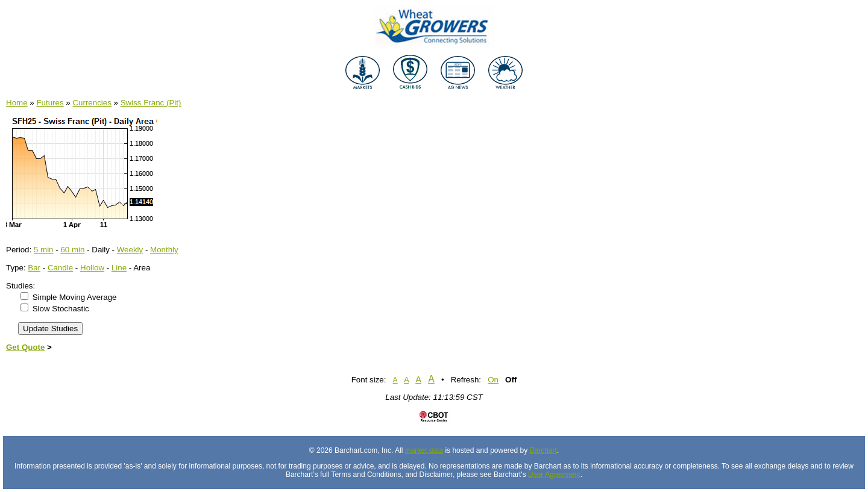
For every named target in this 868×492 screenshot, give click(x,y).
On (493, 380)
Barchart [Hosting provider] (543, 450)
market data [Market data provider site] (424, 450)
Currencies (92, 103)
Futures (50, 103)
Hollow (92, 268)
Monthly (164, 250)
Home (17, 103)
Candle (60, 268)
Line (119, 268)
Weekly (130, 250)
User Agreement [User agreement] (554, 475)
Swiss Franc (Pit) (151, 103)
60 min (72, 250)
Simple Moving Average (75, 297)
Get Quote (25, 347)
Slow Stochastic (61, 309)
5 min (44, 250)
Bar (34, 268)
